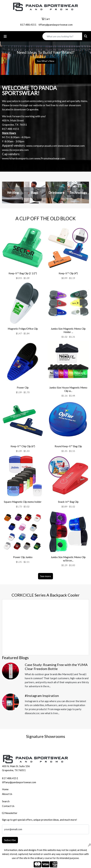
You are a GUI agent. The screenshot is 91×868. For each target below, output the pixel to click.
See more (45, 576)
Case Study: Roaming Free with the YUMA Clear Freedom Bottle (56, 667)
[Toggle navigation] (5, 36)
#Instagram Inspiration (42, 696)
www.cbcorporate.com (15, 150)
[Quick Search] (62, 36)
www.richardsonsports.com (18, 158)
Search (6, 801)
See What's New (46, 61)
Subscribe (10, 840)
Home (5, 789)
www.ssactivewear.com (71, 146)
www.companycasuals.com (42, 146)
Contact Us (8, 806)
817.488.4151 (28, 25)
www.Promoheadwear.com (50, 158)
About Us (7, 794)
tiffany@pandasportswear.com (56, 25)
